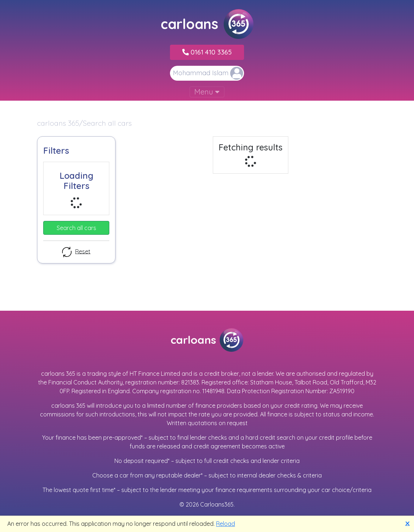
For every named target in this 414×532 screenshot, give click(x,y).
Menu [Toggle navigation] (207, 92)
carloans (207, 24)
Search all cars (76, 228)
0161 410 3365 (207, 52)
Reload (226, 524)
